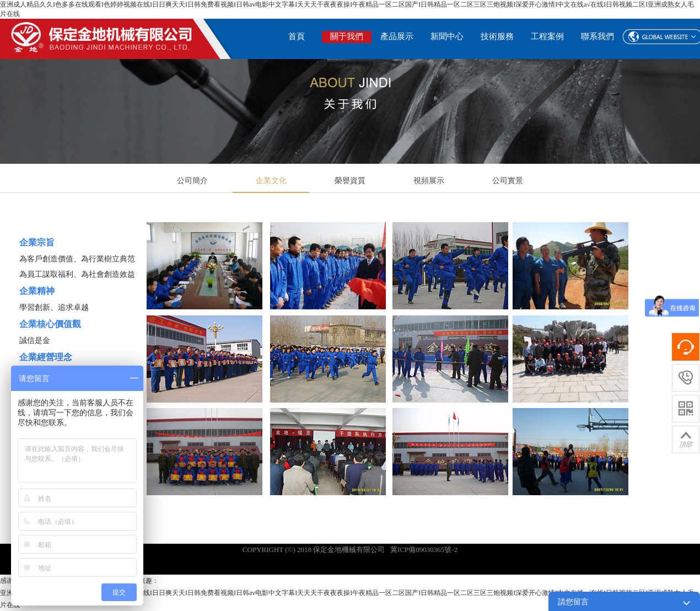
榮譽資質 (350, 181)
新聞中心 (447, 36)
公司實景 (508, 181)
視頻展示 (429, 181)
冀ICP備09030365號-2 (424, 550)
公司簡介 (192, 181)
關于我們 (347, 36)
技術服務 (497, 36)
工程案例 (547, 36)
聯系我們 (597, 36)
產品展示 (397, 36)
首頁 (297, 36)
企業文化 (271, 181)
